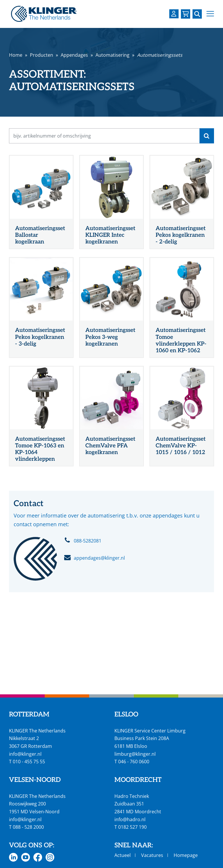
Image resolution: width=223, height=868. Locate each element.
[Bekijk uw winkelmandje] (186, 14)
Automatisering (113, 55)
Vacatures (152, 855)
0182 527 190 (132, 827)
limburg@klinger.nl (135, 754)
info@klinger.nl (25, 754)
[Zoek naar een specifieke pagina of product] (197, 14)
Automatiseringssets (160, 55)
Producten (42, 55)
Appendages (74, 55)
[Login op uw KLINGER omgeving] (174, 14)
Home (16, 55)
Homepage (186, 855)
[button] (210, 14)
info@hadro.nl (130, 819)
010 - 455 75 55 (29, 762)
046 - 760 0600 (134, 762)
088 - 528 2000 (28, 827)
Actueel (123, 855)
